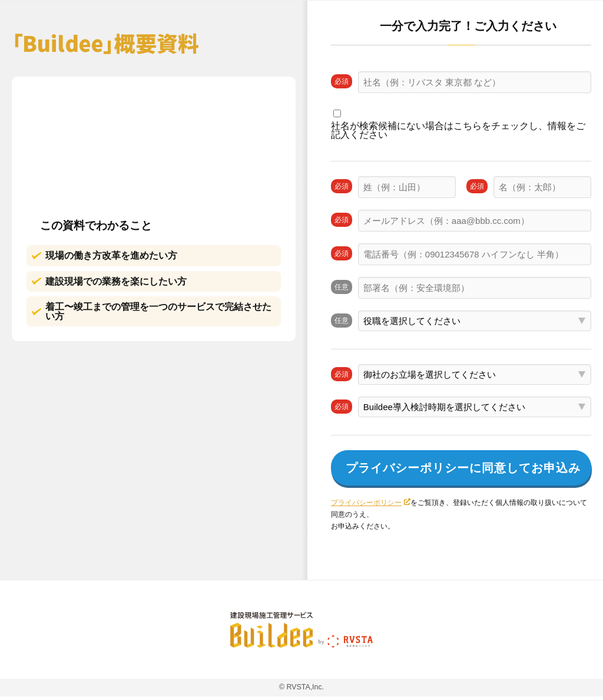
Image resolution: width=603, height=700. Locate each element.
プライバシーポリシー (366, 503)
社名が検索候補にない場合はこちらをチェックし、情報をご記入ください (458, 131)
